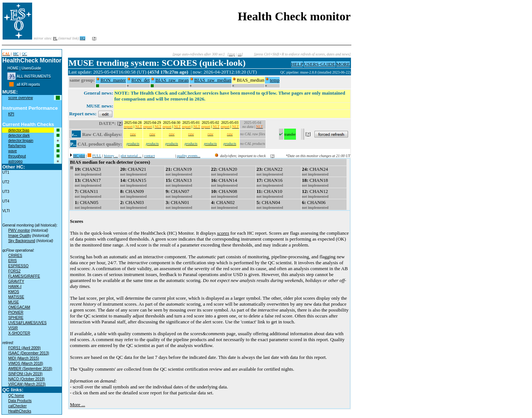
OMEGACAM (19, 307)
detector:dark (19, 135)
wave (12, 151)
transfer (290, 134)
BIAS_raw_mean (172, 80)
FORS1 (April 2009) (24, 348)
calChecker (17, 406)
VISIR (13, 328)
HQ (82, 38)
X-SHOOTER (19, 333)
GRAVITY (16, 281)
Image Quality (20, 236)
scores (223, 233)
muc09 (275, 72)
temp (274, 80)
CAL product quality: (100, 144)
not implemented (88, 174)
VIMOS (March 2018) (25, 363)
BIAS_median (250, 80)
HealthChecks (20, 411)
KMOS (13, 292)
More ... (77, 405)
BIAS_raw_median (213, 80)
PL (55, 38)
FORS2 (14, 271)
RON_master (113, 80)
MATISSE (16, 297)
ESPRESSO (18, 266)
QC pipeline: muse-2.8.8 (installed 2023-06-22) (316, 72)
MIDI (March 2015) (23, 358)
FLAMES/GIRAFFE (24, 276)
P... (73, 144)
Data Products (20, 401)
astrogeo (15, 161)
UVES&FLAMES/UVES (27, 323)
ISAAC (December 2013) (29, 353)
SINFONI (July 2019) (25, 374)
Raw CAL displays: (102, 134)
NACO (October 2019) (26, 379)
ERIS (12, 261)
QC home (16, 396)
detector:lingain (21, 141)
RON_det (141, 80)
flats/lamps (17, 146)
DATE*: (108, 123)
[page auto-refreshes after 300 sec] (199, 54)
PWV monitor (19, 230)
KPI (11, 114)
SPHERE (16, 318)
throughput (17, 156)
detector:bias (19, 130)
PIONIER (16, 312)
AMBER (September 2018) (30, 369)
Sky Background (22, 241)
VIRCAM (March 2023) (27, 384)
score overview (21, 98)
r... (74, 134)
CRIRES (15, 256)
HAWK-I (15, 287)
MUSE (13, 302)
